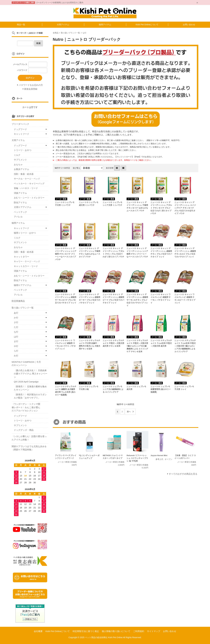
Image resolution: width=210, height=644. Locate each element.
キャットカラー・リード (26, 266)
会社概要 (38, 631)
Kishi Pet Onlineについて (147, 25)
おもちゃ (18, 164)
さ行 (16, 322)
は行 (16, 337)
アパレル (18, 217)
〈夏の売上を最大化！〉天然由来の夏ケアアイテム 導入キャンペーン (31, 374)
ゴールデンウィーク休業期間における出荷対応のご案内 (60, 3)
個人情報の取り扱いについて (116, 631)
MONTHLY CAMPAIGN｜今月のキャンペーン (26, 364)
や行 (16, 346)
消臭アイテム (20, 193)
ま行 (16, 341)
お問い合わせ (189, 25)
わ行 (16, 356)
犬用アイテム (63, 25)
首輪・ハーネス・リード (26, 188)
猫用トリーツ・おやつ (25, 233)
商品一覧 (21, 25)
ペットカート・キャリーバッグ (29, 183)
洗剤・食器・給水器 (24, 174)
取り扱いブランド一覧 (70, 33)
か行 (16, 318)
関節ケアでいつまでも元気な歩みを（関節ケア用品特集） (29, 448)
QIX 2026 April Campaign (26, 382)
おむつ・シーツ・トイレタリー (29, 198)
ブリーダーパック (20, 124)
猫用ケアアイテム (23, 285)
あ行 (16, 313)
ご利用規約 (139, 631)
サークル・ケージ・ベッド (27, 179)
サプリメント (20, 160)
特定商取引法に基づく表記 (86, 631)
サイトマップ (154, 631)
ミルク (17, 155)
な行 (84, 33)
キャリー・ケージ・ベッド (27, 261)
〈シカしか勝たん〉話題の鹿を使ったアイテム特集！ (29, 438)
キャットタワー (22, 257)
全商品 (56, 33)
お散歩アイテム (22, 169)
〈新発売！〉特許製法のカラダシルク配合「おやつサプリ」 (30, 396)
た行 (16, 327)
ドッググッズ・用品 (24, 430)
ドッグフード (20, 129)
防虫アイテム (20, 202)
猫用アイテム (105, 25)
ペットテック (20, 212)
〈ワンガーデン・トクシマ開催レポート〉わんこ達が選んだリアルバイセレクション (26, 407)
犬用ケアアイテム (23, 207)
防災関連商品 (18, 301)
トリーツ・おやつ (23, 150)
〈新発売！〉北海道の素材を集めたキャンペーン (30, 388)
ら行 (16, 351)
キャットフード (22, 134)
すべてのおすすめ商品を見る (183, 474)
